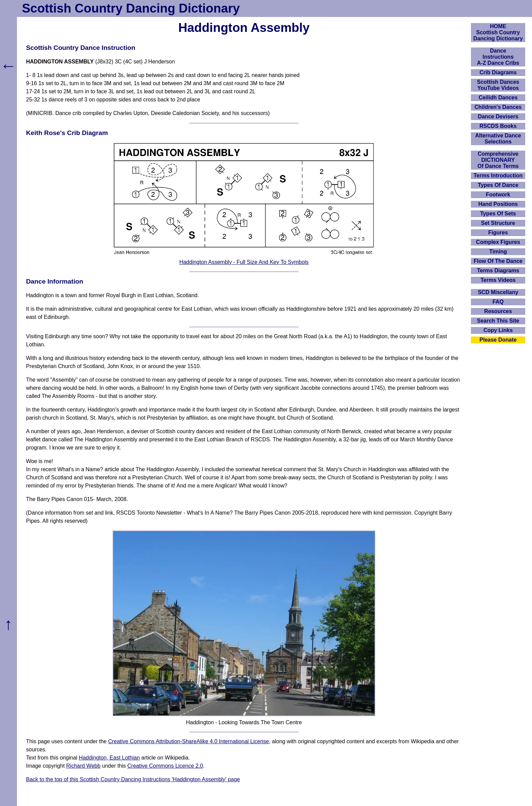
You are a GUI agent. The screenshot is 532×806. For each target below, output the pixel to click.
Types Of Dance (498, 185)
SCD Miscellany (498, 292)
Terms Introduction (498, 176)
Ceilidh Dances (498, 98)
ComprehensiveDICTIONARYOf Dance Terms (498, 160)
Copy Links (498, 330)
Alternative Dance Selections (498, 139)
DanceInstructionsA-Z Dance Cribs (498, 57)
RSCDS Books (498, 126)
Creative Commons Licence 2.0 (165, 766)
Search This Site (498, 321)
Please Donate (498, 340)
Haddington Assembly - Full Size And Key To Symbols (244, 262)
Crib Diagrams (498, 72)
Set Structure (498, 223)
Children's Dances (498, 107)
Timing (498, 252)
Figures (498, 233)
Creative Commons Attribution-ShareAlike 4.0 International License (189, 741)
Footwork (498, 195)
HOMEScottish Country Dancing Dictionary (498, 32)
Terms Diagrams (498, 271)
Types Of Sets (498, 214)
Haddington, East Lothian (109, 758)
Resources (498, 311)
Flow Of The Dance (498, 261)
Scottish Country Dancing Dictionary (131, 8)
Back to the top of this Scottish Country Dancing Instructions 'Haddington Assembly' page (133, 779)
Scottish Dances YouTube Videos (498, 85)
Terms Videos (498, 280)
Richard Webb (83, 766)
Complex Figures (498, 242)
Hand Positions (498, 204)
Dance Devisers (498, 117)
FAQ (498, 302)
